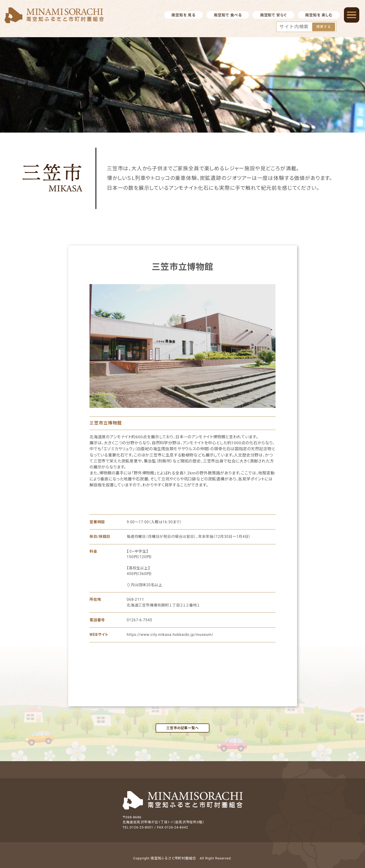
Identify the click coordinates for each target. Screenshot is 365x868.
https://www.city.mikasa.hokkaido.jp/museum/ (170, 635)
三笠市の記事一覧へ (182, 728)
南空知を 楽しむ (319, 15)
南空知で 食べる (228, 15)
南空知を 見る (183, 15)
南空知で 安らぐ (273, 15)
